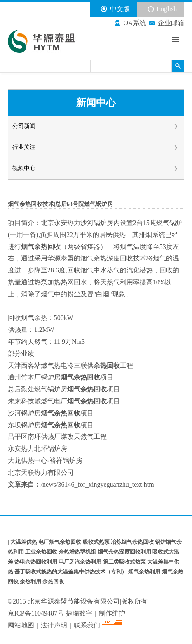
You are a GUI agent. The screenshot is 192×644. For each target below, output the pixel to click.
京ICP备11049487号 (36, 613)
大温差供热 (24, 542)
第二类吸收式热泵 (125, 562)
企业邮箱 (166, 23)
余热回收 (53, 581)
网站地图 (21, 625)
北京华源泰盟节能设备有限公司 (74, 601)
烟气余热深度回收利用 (125, 552)
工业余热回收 (42, 552)
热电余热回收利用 (36, 562)
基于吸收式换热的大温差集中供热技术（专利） (71, 572)
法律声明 (54, 625)
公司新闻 (95, 126)
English (162, 9)
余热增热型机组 (78, 552)
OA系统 (130, 23)
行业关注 (95, 147)
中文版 (115, 9)
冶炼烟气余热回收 (133, 542)
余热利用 (31, 581)
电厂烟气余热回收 (60, 542)
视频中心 (95, 168)
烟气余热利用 (145, 572)
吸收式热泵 (97, 542)
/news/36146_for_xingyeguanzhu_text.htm (97, 484)
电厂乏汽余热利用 (81, 562)
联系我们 (88, 625)
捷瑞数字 (79, 613)
